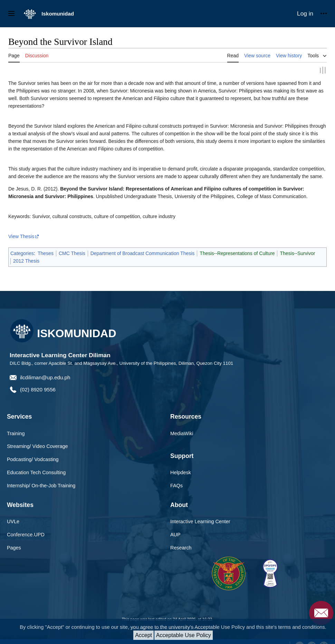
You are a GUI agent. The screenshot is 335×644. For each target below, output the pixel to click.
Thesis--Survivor (297, 253)
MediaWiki (182, 433)
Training (16, 433)
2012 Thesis (26, 261)
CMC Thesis (72, 253)
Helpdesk (181, 472)
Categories (22, 253)
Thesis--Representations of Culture (237, 253)
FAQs (176, 485)
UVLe (13, 521)
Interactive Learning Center (200, 521)
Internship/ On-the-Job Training (41, 485)
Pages (14, 547)
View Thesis (21, 236)
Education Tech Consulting (36, 472)
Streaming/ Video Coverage (37, 446)
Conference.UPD (26, 534)
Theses (46, 253)
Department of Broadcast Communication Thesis (143, 253)
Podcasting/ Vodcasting (33, 459)
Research (181, 547)
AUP (175, 534)
